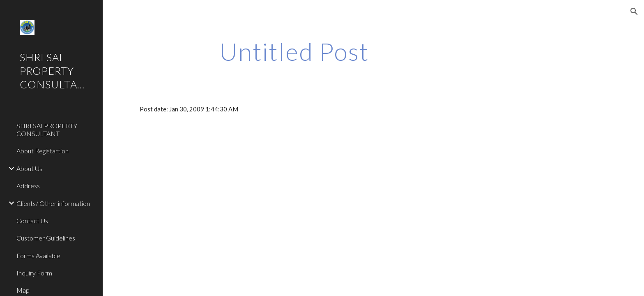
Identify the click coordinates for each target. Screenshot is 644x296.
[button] (634, 12)
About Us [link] (29, 168)
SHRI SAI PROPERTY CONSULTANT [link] (47, 129)
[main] (294, 51)
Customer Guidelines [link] (46, 238)
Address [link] (28, 186)
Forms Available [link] (38, 256)
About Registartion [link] (43, 151)
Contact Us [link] (32, 221)
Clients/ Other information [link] (53, 203)
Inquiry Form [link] (34, 273)
